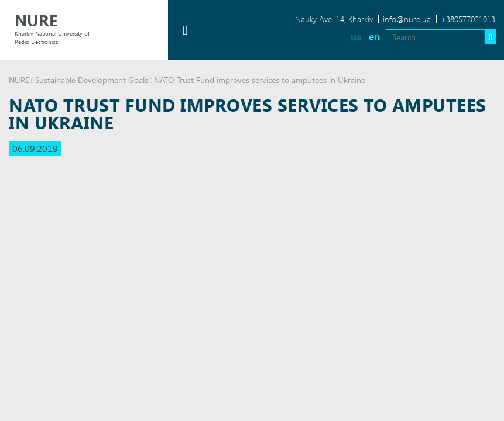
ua (356, 37)
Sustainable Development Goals (92, 80)
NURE (19, 80)
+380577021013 (468, 19)
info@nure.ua (407, 19)
